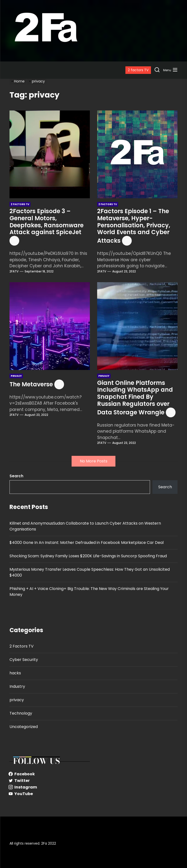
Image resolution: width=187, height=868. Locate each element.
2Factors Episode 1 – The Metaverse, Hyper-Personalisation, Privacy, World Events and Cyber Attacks (134, 226)
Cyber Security (24, 660)
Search (16, 476)
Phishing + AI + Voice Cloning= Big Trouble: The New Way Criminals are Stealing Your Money (89, 592)
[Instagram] (50, 787)
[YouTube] (50, 794)
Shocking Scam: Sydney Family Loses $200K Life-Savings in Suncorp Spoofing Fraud (88, 556)
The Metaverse (31, 384)
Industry (17, 686)
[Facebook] (50, 774)
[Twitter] (50, 781)
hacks (15, 673)
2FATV (14, 271)
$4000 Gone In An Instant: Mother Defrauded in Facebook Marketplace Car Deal (87, 543)
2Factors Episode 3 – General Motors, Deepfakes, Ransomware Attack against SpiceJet (47, 222)
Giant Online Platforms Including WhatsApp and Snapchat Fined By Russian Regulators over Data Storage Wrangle (135, 398)
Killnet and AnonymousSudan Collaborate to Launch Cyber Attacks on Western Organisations (85, 526)
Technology (21, 713)
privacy (17, 700)
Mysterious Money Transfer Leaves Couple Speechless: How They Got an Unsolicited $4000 (90, 572)
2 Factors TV (22, 646)
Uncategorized (24, 727)
